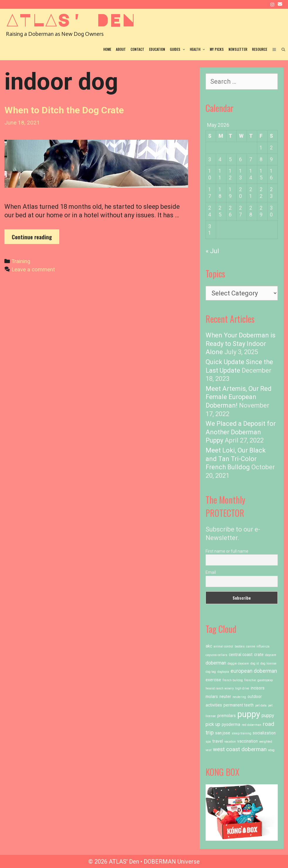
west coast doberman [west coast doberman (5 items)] (240, 749)
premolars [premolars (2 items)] (227, 716)
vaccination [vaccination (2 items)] (248, 741)
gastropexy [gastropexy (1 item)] (265, 680)
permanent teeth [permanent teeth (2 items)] (239, 705)
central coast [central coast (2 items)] (241, 655)
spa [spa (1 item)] (208, 742)
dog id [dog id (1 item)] (255, 663)
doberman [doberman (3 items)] (216, 663)
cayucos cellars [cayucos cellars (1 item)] (216, 655)
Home (107, 49)
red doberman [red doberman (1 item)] (251, 725)
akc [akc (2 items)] (209, 646)
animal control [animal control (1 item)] (223, 646)
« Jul (212, 251)
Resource (260, 49)
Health (199, 49)
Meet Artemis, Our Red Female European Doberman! (239, 397)
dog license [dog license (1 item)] (268, 663)
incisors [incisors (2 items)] (258, 688)
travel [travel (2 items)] (218, 741)
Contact (137, 49)
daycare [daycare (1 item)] (271, 655)
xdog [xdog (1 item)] (271, 750)
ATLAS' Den (70, 19)
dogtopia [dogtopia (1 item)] (223, 672)
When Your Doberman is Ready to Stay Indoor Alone (240, 344)
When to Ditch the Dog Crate (64, 110)
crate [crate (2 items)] (259, 655)
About (121, 49)
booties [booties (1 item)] (240, 646)
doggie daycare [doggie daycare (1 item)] (238, 663)
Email (211, 572)
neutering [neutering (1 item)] (239, 697)
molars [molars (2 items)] (212, 697)
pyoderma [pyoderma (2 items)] (231, 724)
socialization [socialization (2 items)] (264, 733)
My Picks (217, 49)
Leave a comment (33, 270)
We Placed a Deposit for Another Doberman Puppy (241, 432)
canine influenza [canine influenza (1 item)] (258, 646)
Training (21, 261)
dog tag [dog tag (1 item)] (211, 672)
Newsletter (238, 49)
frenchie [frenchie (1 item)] (250, 680)
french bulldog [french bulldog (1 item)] (233, 680)
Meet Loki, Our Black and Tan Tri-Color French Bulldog (236, 459)
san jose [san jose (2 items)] (223, 733)
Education (157, 49)
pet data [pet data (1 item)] (261, 705)
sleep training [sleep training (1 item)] (242, 733)
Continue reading (35, 238)
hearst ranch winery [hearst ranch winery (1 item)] (220, 688)
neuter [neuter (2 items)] (225, 697)
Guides (179, 49)
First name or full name (227, 551)
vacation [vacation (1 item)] (230, 742)
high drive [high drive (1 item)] (242, 688)
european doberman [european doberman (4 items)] (254, 671)
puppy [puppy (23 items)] (249, 714)
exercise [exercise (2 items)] (213, 680)
